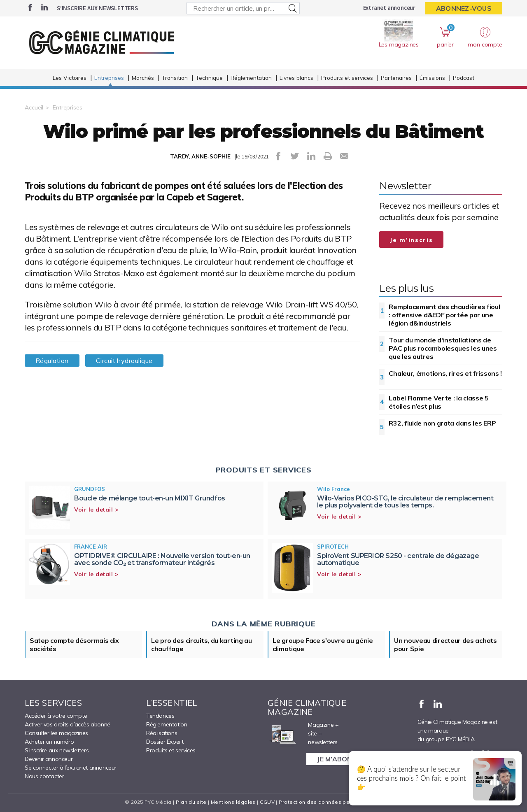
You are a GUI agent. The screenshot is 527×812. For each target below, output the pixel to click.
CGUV (267, 802)
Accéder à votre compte (56, 716)
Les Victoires (70, 78)
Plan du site (191, 802)
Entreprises (109, 78)
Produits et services (347, 78)
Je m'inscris (411, 240)
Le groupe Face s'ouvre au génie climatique (323, 644)
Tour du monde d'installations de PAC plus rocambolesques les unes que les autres (443, 348)
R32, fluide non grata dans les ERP (442, 423)
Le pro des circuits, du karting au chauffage (202, 644)
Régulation (52, 361)
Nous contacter (44, 776)
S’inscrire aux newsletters (97, 8)
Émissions (432, 78)
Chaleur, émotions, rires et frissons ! (445, 373)
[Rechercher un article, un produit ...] (243, 8)
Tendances (160, 716)
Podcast (464, 78)
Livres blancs (296, 78)
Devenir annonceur (49, 759)
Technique (209, 78)
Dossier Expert (165, 742)
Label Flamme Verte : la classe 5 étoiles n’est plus (438, 402)
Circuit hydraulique (124, 361)
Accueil (34, 107)
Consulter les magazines (56, 733)
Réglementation (251, 78)
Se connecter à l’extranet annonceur (71, 768)
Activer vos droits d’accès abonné (68, 724)
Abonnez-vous (464, 8)
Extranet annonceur (389, 8)
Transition (175, 78)
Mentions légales (233, 802)
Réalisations (162, 733)
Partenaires (396, 78)
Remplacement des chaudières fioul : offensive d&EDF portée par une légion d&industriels (444, 315)
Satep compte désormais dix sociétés (74, 644)
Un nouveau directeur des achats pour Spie (445, 644)
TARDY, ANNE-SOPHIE (200, 156)
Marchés (143, 78)
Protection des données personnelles (328, 802)
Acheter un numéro (49, 742)
